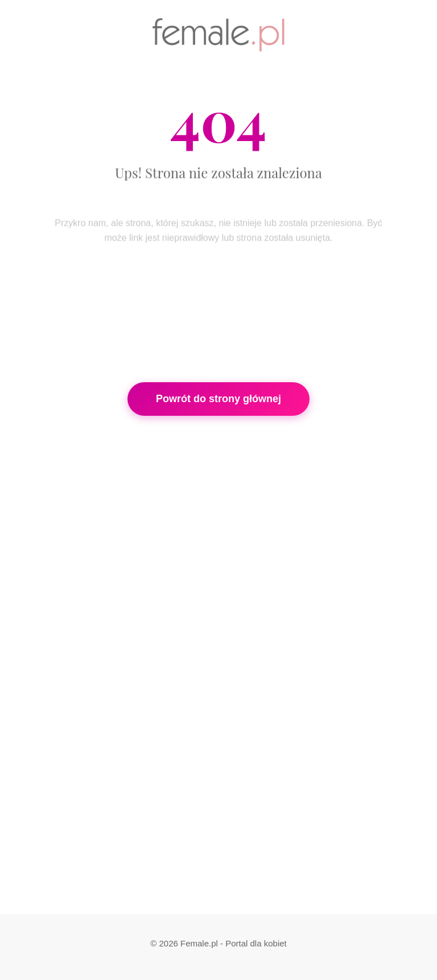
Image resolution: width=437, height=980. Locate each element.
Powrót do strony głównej (218, 399)
